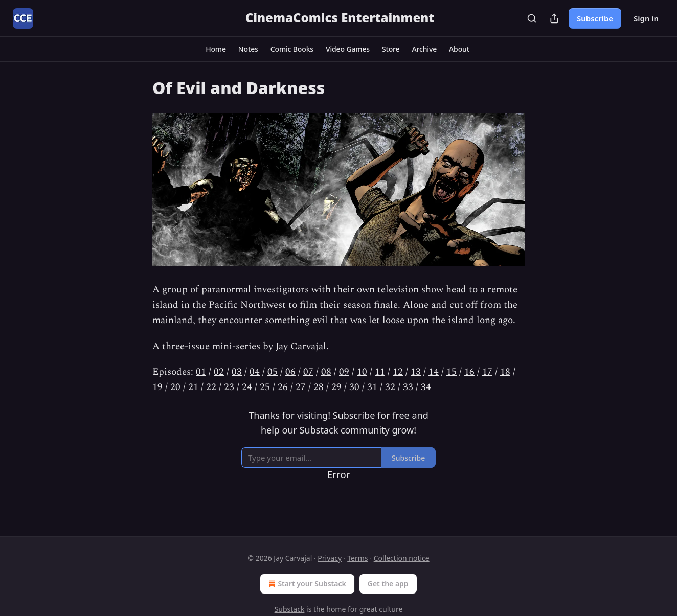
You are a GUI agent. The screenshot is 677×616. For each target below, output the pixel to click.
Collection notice (402, 558)
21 (193, 387)
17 (487, 372)
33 (408, 387)
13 (416, 372)
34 (426, 387)
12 (398, 372)
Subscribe (595, 18)
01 (201, 372)
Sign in (646, 18)
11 (380, 372)
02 (219, 372)
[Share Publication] (554, 18)
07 (308, 372)
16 (469, 372)
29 (336, 387)
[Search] (532, 18)
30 (354, 387)
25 (265, 387)
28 (319, 387)
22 (211, 387)
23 (229, 387)
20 (175, 387)
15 (452, 372)
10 (362, 372)
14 (434, 372)
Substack (290, 609)
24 (247, 387)
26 (283, 387)
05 (273, 372)
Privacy (330, 558)
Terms (357, 558)
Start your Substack (306, 584)
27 (301, 387)
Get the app (388, 584)
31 (372, 387)
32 (390, 387)
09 (344, 372)
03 (237, 372)
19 (157, 387)
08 (326, 372)
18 (505, 372)
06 (290, 372)
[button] (216, 49)
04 (255, 372)
